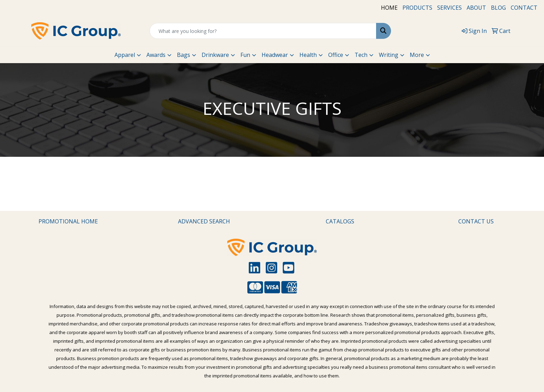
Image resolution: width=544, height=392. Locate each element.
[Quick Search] (263, 31)
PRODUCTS (417, 8)
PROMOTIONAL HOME (68, 221)
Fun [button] (245, 55)
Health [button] (308, 55)
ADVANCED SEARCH (204, 221)
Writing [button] (389, 55)
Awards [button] (156, 55)
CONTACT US (476, 221)
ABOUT (476, 8)
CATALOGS (340, 221)
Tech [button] (361, 55)
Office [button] (336, 55)
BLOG (498, 8)
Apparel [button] (125, 55)
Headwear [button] (275, 55)
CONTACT (524, 8)
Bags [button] (184, 55)
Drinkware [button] (215, 55)
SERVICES (449, 8)
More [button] (417, 55)
